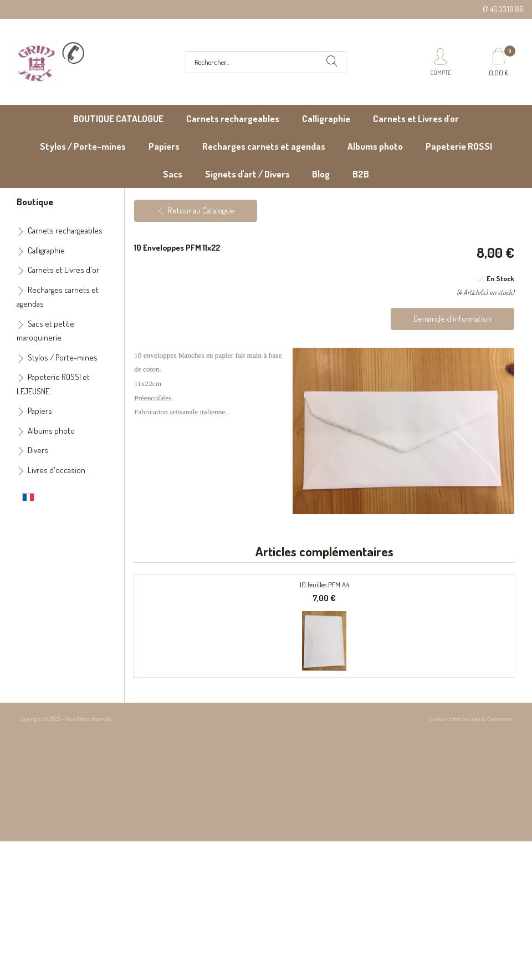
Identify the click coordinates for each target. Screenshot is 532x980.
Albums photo (375, 146)
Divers (38, 450)
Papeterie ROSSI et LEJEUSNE (53, 384)
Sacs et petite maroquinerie (45, 331)
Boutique (35, 201)
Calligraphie (326, 118)
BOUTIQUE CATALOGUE (118, 118)
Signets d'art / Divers (247, 174)
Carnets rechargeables (233, 118)
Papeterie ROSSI (459, 146)
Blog (321, 174)
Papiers (164, 146)
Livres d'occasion (57, 470)
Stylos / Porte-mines (83, 146)
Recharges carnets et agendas (264, 146)
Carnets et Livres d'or (416, 118)
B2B (361, 174)
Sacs (173, 174)
